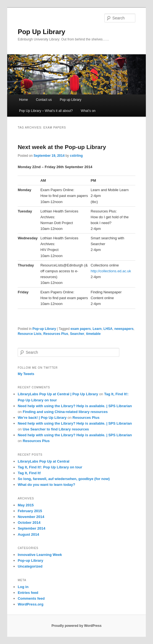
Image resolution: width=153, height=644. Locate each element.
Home (23, 100)
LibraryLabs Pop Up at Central (43, 461)
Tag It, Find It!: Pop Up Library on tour (50, 467)
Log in (23, 587)
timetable (93, 334)
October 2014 (29, 523)
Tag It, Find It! (29, 473)
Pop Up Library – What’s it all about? (46, 111)
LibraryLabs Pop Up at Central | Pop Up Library (58, 394)
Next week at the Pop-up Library (62, 147)
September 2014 (31, 528)
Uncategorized (30, 566)
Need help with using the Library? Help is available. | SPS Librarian (75, 406)
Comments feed (31, 598)
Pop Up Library (41, 32)
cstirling (76, 156)
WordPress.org (31, 604)
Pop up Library (71, 100)
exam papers (81, 329)
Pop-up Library (44, 329)
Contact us (44, 100)
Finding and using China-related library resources (65, 412)
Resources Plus (56, 334)
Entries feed (28, 593)
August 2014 (28, 534)
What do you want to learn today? (46, 485)
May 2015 (26, 505)
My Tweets (26, 374)
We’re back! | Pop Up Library (42, 418)
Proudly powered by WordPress (76, 626)
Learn (97, 329)
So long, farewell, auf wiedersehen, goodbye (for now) (64, 479)
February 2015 (30, 511)
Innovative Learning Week (40, 555)
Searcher (77, 334)
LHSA (108, 329)
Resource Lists (30, 334)
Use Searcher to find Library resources (56, 429)
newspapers (124, 329)
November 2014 (31, 517)
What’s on (88, 111)
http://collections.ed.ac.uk (111, 271)
